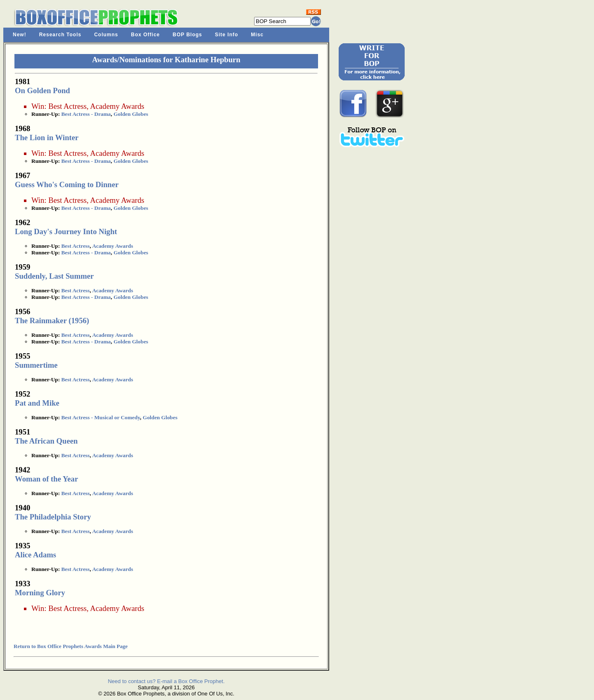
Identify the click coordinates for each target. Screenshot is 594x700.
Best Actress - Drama (86, 114)
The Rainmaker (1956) (52, 321)
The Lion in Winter (47, 137)
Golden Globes (131, 114)
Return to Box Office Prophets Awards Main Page (71, 646)
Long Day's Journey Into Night (66, 231)
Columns (106, 35)
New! (20, 35)
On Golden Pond (42, 90)
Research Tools (60, 35)
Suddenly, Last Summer (54, 276)
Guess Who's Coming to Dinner (67, 184)
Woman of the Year (46, 479)
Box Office (146, 35)
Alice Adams (35, 555)
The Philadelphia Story (53, 517)
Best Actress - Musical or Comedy (100, 417)
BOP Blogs (187, 35)
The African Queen (46, 441)
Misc (257, 35)
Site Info (226, 35)
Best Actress (67, 106)
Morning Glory (40, 593)
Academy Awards (117, 106)
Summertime (36, 365)
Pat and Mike (37, 403)
